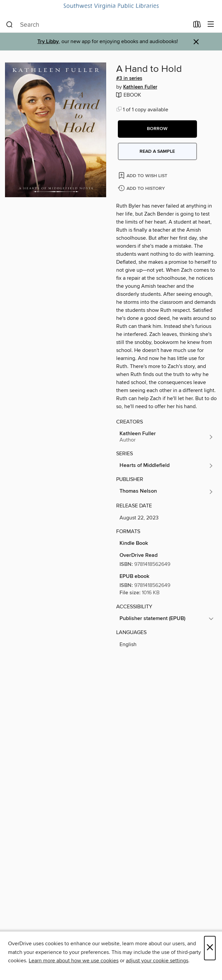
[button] (157, 129)
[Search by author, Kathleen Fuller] (167, 437)
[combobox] (97, 25)
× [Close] (210, 948)
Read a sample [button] (157, 151)
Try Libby (48, 42)
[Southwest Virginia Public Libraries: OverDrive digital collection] (111, 6)
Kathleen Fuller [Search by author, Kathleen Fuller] (140, 87)
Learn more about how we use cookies (74, 961)
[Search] (10, 25)
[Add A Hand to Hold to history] (142, 189)
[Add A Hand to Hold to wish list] (143, 175)
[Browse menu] (211, 25)
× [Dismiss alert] (196, 42)
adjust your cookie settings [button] (157, 961)
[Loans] (197, 26)
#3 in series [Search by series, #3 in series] (129, 79)
